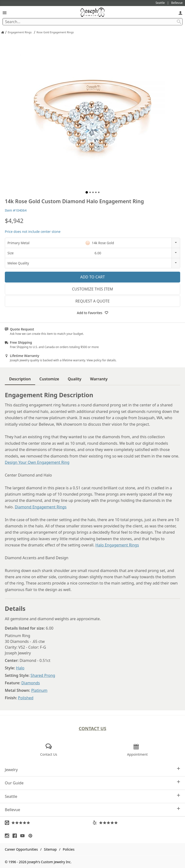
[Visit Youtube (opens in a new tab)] (24, 836)
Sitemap (50, 849)
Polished (26, 698)
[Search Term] (92, 22)
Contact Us (93, 728)
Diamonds (31, 683)
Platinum (39, 690)
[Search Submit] (179, 22)
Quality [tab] (74, 379)
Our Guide (92, 783)
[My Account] (180, 13)
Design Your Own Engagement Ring (37, 462)
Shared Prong (43, 675)
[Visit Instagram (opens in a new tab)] (8, 836)
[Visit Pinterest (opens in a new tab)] (32, 836)
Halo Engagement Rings (117, 545)
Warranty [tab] (99, 379)
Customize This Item (93, 289)
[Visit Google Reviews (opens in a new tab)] (49, 823)
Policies (69, 849)
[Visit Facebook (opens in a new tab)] (16, 836)
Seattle (92, 796)
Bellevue (92, 810)
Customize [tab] (49, 379)
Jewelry (92, 770)
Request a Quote (92, 301)
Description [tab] (20, 379)
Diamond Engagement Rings (41, 507)
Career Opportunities (21, 849)
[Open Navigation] (5, 13)
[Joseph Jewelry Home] (3, 32)
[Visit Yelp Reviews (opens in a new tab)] (136, 823)
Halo (20, 668)
